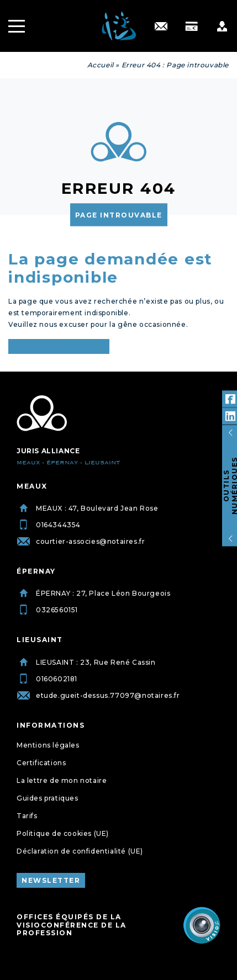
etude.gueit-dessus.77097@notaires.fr (98, 695)
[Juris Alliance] (42, 414)
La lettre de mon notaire (62, 780)
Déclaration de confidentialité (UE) (80, 851)
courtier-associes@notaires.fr (81, 541)
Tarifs (27, 816)
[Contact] (161, 26)
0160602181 (47, 679)
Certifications (41, 763)
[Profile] (222, 26)
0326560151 (47, 610)
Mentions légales (48, 745)
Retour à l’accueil (59, 346)
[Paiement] (191, 26)
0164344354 (49, 525)
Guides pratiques (48, 798)
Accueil (101, 65)
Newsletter (51, 880)
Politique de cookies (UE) (63, 833)
